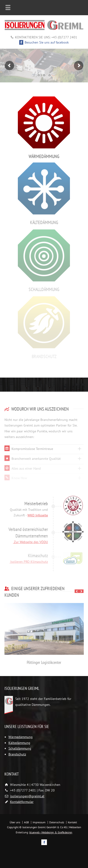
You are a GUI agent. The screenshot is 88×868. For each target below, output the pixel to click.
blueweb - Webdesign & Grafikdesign (51, 832)
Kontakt (72, 822)
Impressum (39, 822)
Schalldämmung (20, 748)
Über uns (15, 822)
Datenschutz (57, 822)
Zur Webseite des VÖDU (30, 540)
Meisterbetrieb (36, 501)
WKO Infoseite (38, 513)
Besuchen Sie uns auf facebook (44, 42)
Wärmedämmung (21, 737)
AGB (26, 822)
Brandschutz (17, 754)
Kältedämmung (19, 743)
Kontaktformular (22, 802)
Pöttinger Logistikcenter (44, 662)
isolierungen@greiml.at (27, 796)
